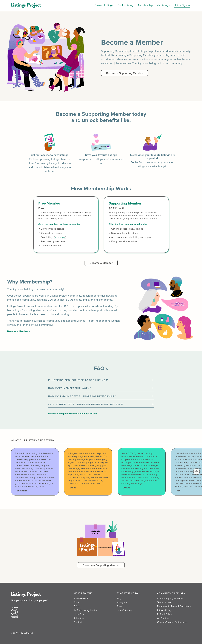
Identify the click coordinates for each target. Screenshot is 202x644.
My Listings (163, 5)
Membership (145, 5)
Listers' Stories (124, 610)
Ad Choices (163, 618)
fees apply (60, 237)
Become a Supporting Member (125, 73)
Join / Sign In (182, 5)
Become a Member (101, 263)
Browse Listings (104, 5)
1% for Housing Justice (86, 610)
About (77, 602)
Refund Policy (164, 614)
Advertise (79, 618)
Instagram (122, 602)
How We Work (81, 599)
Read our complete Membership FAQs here (73, 414)
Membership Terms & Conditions (174, 606)
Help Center (80, 614)
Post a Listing (126, 5)
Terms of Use (164, 602)
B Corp (77, 606)
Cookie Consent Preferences (172, 622)
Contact (78, 622)
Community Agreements (170, 599)
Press (119, 606)
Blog (119, 599)
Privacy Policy (164, 610)
